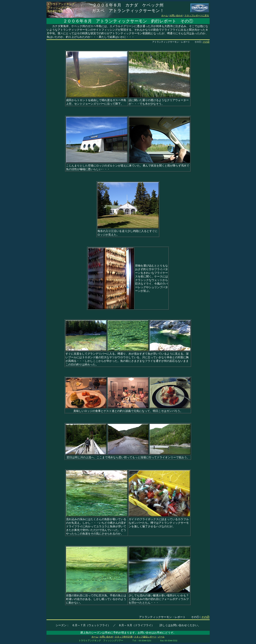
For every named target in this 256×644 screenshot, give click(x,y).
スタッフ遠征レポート (145, 637)
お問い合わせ (176, 16)
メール (161, 637)
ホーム (165, 16)
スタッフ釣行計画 (124, 637)
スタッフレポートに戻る (197, 16)
